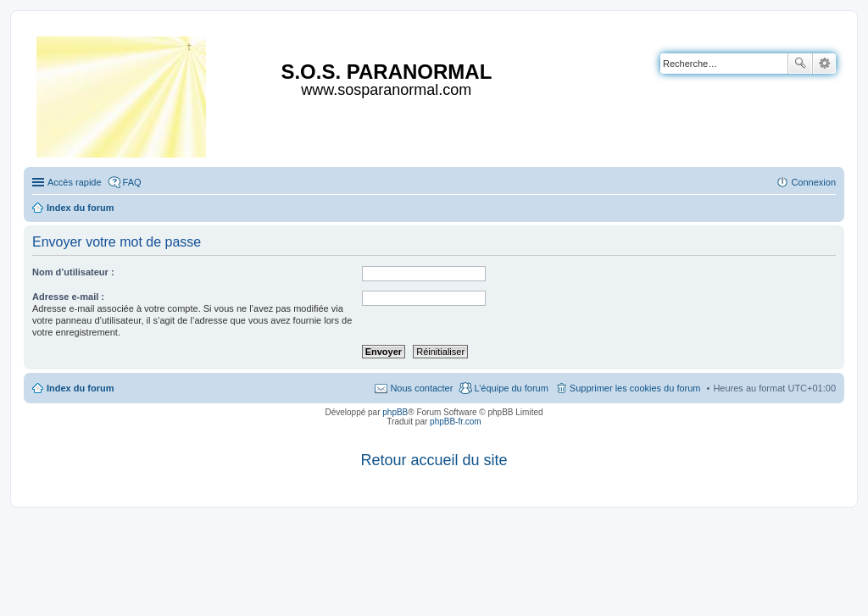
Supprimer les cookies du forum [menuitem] (635, 388)
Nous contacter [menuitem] (421, 388)
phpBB (395, 412)
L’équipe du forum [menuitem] (511, 388)
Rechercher (800, 64)
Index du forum (80, 388)
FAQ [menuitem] (132, 182)
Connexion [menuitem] (813, 182)
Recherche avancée (824, 64)
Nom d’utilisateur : (73, 272)
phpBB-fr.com (456, 422)
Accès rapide (75, 182)
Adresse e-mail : (68, 297)
